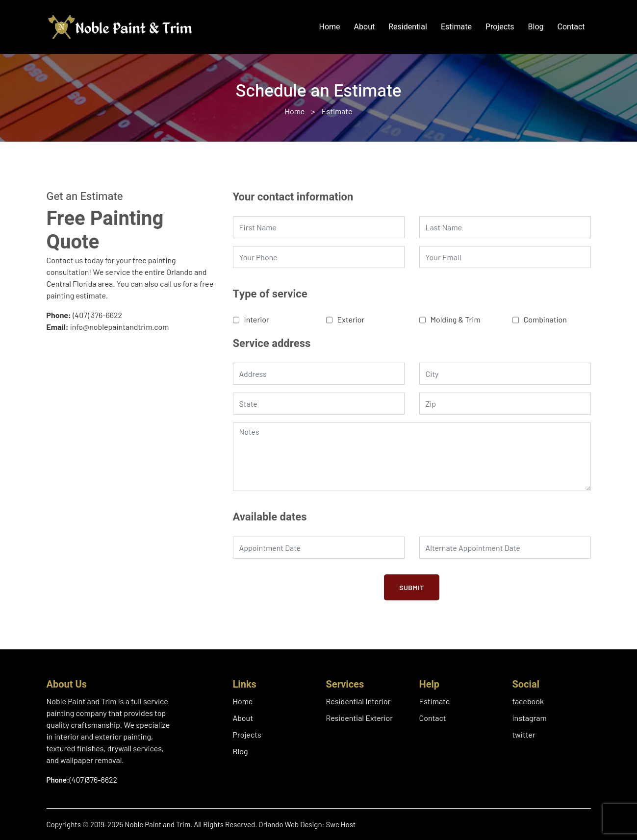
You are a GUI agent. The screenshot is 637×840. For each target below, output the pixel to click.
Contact (571, 27)
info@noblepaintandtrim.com (120, 327)
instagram (530, 718)
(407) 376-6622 (97, 315)
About (365, 27)
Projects (500, 27)
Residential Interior (358, 701)
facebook (528, 701)
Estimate (456, 27)
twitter (524, 734)
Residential (408, 27)
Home (330, 27)
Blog (536, 27)
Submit (412, 587)
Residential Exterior (360, 718)
